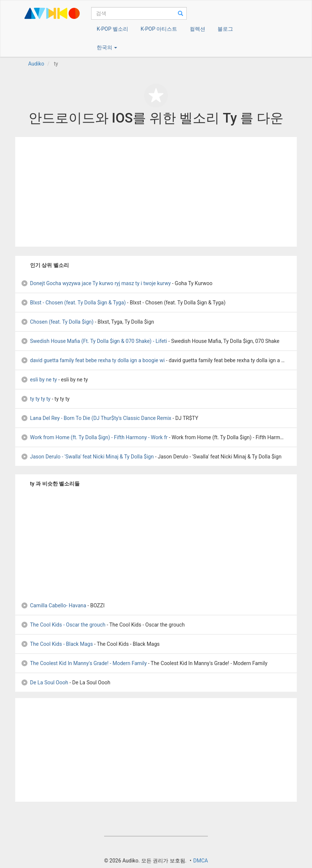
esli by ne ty (39, 380)
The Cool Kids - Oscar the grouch (63, 625)
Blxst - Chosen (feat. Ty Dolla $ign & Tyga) (73, 303)
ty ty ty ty (36, 399)
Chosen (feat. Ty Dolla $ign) (57, 322)
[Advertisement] (156, 192)
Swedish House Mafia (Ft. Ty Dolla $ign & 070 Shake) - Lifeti (94, 341)
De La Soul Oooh (44, 682)
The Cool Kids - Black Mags (57, 644)
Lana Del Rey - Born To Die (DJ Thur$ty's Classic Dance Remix (96, 418)
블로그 (225, 29)
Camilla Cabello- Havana (54, 605)
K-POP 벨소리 (112, 29)
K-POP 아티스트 (159, 29)
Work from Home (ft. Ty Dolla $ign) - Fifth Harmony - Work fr (94, 437)
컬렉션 (198, 29)
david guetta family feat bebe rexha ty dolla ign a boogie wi (93, 360)
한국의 (107, 47)
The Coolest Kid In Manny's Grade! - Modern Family (84, 663)
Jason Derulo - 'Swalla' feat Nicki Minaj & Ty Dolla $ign (87, 457)
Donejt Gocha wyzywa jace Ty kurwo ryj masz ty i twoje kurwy (96, 283)
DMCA (200, 861)
